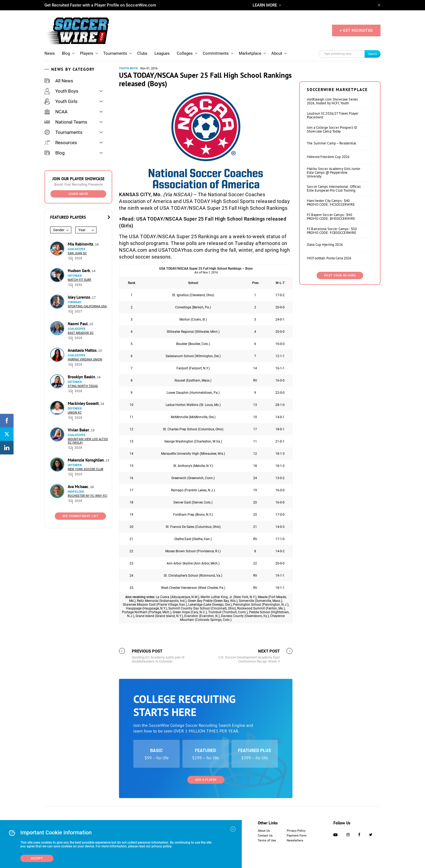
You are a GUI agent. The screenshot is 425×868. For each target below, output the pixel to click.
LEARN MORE (265, 5)
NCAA (56, 112)
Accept (37, 858)
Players (87, 53)
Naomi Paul (78, 324)
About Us (264, 831)
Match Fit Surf (80, 280)
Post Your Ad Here (340, 275)
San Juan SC (77, 253)
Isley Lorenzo (80, 297)
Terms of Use (267, 840)
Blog (66, 53)
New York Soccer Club (86, 469)
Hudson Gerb (79, 271)
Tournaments (115, 53)
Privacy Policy (296, 831)
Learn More (78, 194)
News (50, 53)
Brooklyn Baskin (82, 377)
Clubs (142, 53)
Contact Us (265, 836)
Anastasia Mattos (83, 350)
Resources (61, 143)
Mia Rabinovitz (81, 244)
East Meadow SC (81, 333)
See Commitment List (81, 516)
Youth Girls (61, 101)
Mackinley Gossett (84, 403)
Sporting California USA (87, 306)
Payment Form (297, 836)
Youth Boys (61, 91)
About (277, 53)
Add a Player (206, 780)
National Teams (66, 122)
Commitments (216, 53)
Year (82, 230)
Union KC (75, 413)
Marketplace (250, 53)
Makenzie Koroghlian (86, 460)
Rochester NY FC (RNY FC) (88, 496)
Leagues (162, 53)
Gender (59, 230)
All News (59, 81)
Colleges (185, 53)
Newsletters (295, 840)
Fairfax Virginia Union (85, 359)
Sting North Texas (83, 386)
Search (373, 54)
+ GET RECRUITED (356, 30)
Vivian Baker (79, 430)
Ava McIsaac (79, 487)
